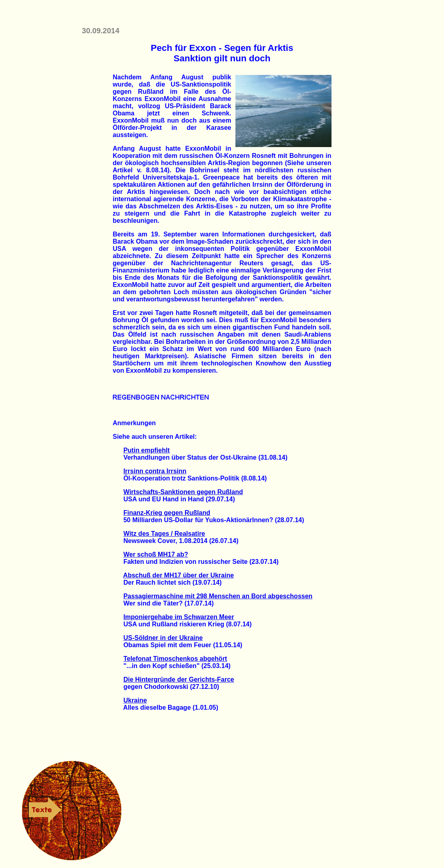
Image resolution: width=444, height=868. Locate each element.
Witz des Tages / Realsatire (164, 534)
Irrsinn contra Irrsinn (155, 471)
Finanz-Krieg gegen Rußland (167, 513)
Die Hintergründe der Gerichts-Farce (179, 679)
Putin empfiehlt (147, 450)
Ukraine (135, 700)
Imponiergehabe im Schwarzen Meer (179, 617)
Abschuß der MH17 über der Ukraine (179, 575)
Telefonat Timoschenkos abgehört (175, 659)
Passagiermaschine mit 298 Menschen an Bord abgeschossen (218, 596)
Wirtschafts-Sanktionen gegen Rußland (183, 492)
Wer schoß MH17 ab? (156, 554)
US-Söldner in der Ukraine (163, 638)
